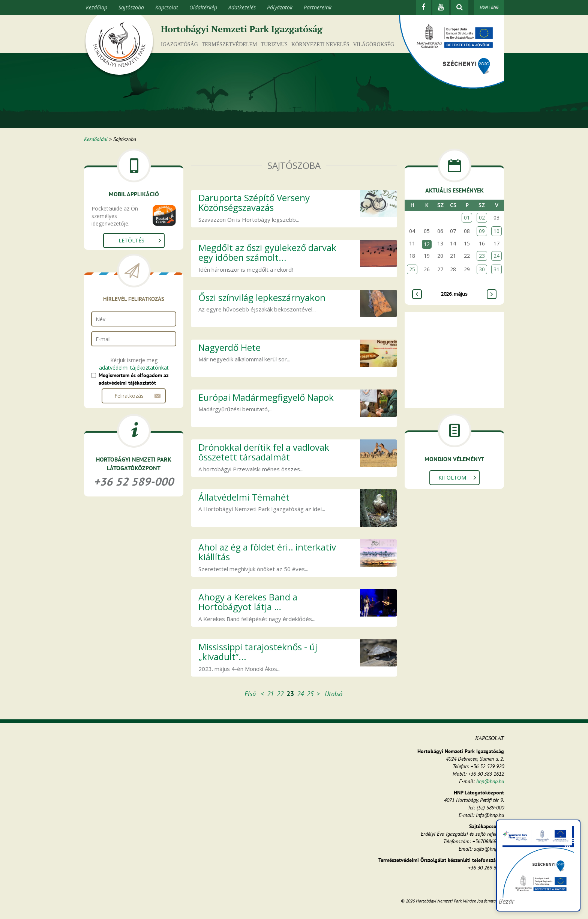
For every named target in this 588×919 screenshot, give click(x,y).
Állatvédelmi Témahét (244, 497)
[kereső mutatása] (460, 8)
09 (482, 231)
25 (310, 694)
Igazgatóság (179, 44)
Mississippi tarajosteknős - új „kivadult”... (258, 652)
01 (467, 217)
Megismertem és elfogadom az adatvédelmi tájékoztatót (133, 379)
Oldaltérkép (203, 7)
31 (496, 269)
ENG (495, 7)
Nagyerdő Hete (229, 347)
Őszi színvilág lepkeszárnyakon (262, 297)
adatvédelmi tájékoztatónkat (134, 368)
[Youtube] (441, 8)
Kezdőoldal (96, 139)
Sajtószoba (131, 7)
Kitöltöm (452, 478)
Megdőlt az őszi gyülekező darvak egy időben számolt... (267, 252)
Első (250, 694)
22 (280, 694)
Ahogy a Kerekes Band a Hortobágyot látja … (248, 602)
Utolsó (334, 694)
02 (482, 217)
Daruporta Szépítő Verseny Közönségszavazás (254, 202)
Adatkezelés (242, 7)
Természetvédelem (229, 44)
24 (300, 694)
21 (270, 694)
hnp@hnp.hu (490, 781)
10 (496, 231)
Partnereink (318, 7)
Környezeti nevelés (320, 44)
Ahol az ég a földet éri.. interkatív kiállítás (267, 552)
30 (482, 269)
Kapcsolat (167, 7)
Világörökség (373, 44)
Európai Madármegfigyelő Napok (266, 397)
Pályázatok (280, 7)
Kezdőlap (97, 7)
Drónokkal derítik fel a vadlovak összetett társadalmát (264, 452)
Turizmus (274, 44)
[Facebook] (423, 8)
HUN (484, 7)
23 (482, 256)
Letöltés (131, 240)
